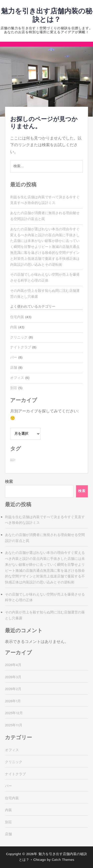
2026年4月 (13, 665)
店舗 (14, 368)
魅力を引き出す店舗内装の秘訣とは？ (47, 16)
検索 (9, 482)
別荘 (14, 388)
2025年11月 (14, 725)
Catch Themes (63, 860)
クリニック (19, 337)
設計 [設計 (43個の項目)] (13, 460)
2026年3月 (13, 677)
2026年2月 (13, 689)
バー (14, 358)
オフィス (17, 378)
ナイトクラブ (21, 347)
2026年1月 (13, 701)
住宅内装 (17, 317)
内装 (14, 327)
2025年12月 (14, 713)
